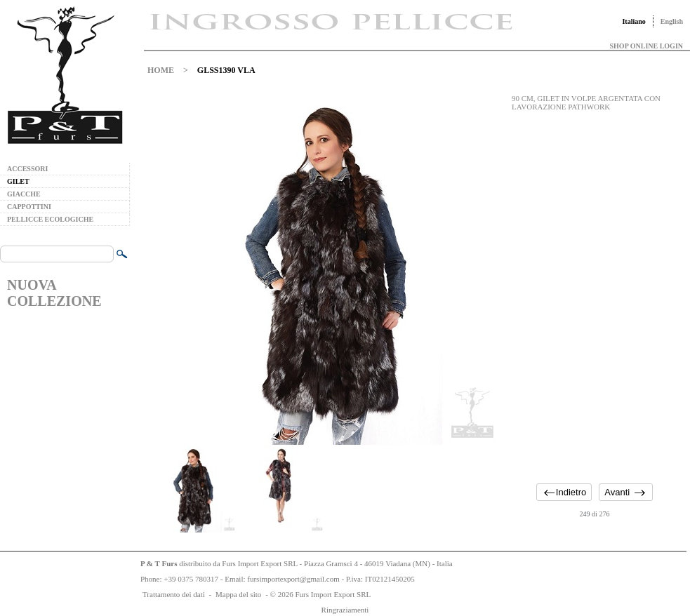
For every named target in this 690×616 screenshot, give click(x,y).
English (672, 21)
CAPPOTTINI (29, 207)
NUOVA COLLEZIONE (54, 293)
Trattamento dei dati (174, 594)
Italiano (633, 21)
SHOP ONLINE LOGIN (646, 46)
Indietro (571, 492)
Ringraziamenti (345, 610)
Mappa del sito (238, 594)
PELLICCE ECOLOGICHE (50, 219)
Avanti (617, 492)
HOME (161, 70)
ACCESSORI (27, 169)
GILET (18, 181)
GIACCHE (24, 194)
